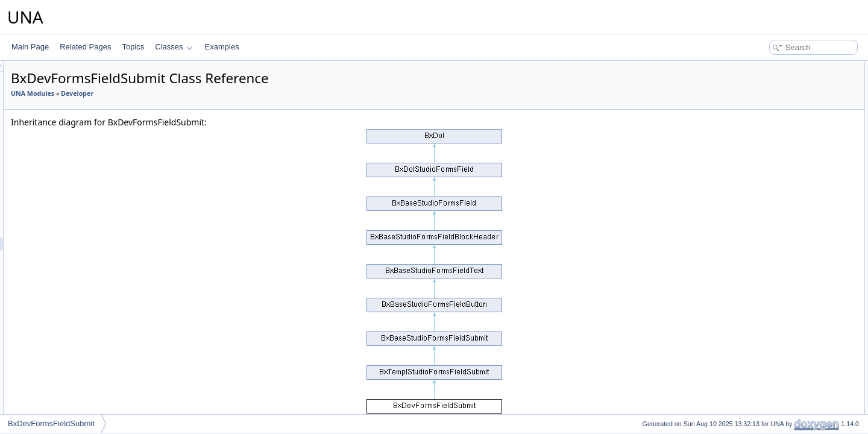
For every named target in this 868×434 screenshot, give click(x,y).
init (750, 81)
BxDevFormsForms (83, 390)
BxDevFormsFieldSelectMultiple (104, 284)
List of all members (764, 200)
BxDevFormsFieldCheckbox (97, 125)
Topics (133, 47)
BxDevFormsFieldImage (91, 257)
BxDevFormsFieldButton (92, 218)
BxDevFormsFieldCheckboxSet (103, 297)
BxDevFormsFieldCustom (94, 324)
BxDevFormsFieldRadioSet (96, 310)
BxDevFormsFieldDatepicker (99, 85)
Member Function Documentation (787, 147)
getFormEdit (765, 121)
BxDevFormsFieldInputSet (95, 337)
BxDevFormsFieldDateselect (98, 98)
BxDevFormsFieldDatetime (96, 112)
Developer (228, 93)
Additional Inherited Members (781, 134)
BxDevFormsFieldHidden (93, 204)
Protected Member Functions (780, 94)
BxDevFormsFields (83, 377)
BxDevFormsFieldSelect (91, 271)
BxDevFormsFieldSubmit (93, 244)
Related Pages (85, 47)
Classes (174, 47)
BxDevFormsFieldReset (91, 231)
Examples (222, 47)
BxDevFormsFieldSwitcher (95, 138)
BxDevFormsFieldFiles (89, 165)
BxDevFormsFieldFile (87, 151)
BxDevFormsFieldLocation (95, 363)
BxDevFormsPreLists (86, 403)
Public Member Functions (774, 68)
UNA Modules (183, 93)
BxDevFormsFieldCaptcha (95, 350)
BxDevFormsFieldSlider (90, 178)
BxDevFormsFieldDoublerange (102, 191)
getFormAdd (766, 107)
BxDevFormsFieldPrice (90, 72)
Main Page (30, 47)
